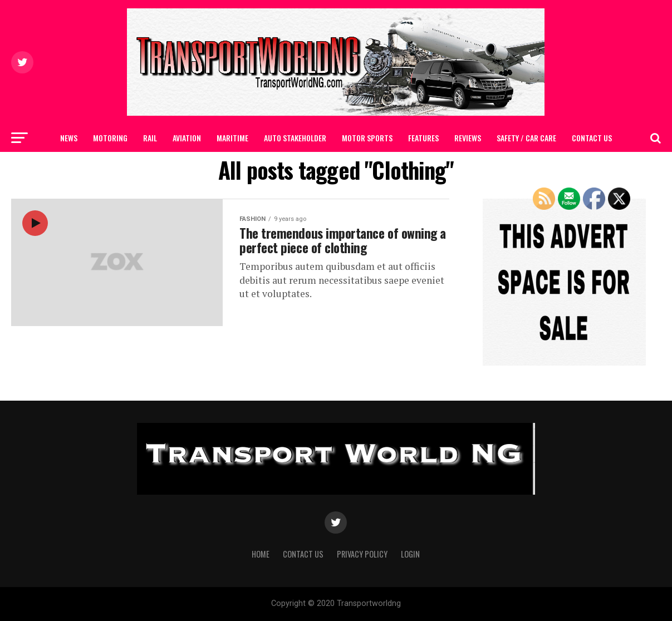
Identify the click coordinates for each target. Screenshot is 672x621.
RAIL (150, 138)
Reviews (468, 138)
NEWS (69, 138)
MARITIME (232, 138)
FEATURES (423, 138)
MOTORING (110, 138)
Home (261, 554)
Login (410, 554)
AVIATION (187, 138)
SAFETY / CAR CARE (526, 138)
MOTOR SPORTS (367, 138)
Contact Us (592, 138)
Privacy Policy (362, 554)
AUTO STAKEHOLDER (295, 138)
